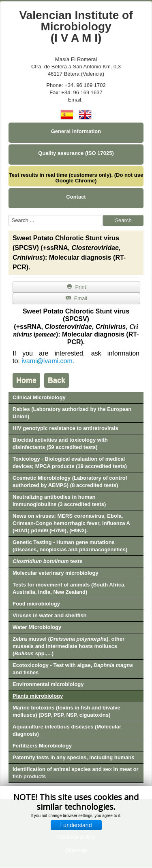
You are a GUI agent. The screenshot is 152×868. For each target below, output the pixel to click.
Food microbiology (36, 604)
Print (77, 287)
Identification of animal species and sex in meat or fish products (76, 773)
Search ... (9, 215)
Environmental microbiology (48, 684)
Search (123, 220)
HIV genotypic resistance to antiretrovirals (65, 428)
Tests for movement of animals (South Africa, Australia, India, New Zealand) (69, 588)
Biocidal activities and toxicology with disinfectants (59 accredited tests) (60, 444)
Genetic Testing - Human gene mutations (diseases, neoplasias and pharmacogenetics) (70, 546)
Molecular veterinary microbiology (56, 573)
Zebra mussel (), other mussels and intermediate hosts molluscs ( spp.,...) (69, 646)
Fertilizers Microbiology (42, 746)
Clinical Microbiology (39, 397)
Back (57, 380)
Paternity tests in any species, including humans (74, 757)
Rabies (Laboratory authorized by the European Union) (72, 413)
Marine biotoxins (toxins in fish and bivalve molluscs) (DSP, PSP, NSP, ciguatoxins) (66, 711)
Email (76, 298)
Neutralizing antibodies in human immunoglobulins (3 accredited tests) (59, 501)
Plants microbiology (38, 696)
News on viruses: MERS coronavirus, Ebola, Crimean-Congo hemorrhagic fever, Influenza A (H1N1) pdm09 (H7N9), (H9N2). (71, 523)
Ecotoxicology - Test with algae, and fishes (73, 669)
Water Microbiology (37, 627)
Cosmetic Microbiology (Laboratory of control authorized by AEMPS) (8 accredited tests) (70, 482)
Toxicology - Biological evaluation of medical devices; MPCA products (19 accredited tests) (70, 463)
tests (48, 561)
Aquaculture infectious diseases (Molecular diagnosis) (67, 730)
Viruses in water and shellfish (50, 615)
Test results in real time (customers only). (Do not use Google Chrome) (76, 178)
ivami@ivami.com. (48, 361)
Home (26, 380)
